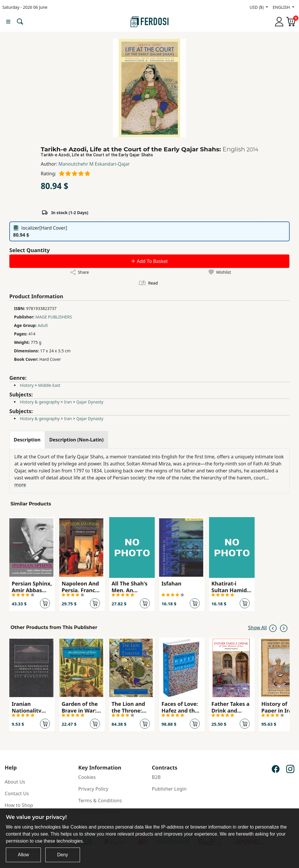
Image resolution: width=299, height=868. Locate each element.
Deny (63, 855)
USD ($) (257, 7)
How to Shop (19, 805)
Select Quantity (29, 250)
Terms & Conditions (100, 801)
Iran (68, 402)
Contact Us (17, 793)
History (27, 385)
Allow (23, 855)
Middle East (49, 385)
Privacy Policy (93, 789)
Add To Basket (149, 261)
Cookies (87, 777)
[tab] (27, 440)
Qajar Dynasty (90, 402)
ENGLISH (282, 7)
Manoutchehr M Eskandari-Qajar (94, 164)
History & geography (40, 402)
